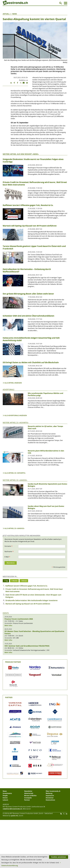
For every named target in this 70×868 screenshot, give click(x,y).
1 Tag (6, 581)
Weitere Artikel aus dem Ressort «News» (21, 154)
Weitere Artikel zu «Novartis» (16, 423)
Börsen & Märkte (30, 796)
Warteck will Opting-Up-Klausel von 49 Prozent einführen (28, 604)
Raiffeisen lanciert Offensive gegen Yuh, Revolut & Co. (27, 586)
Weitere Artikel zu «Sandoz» (15, 480)
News (15, 14)
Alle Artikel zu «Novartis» (15, 473)
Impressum (50, 796)
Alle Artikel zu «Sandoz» (14, 528)
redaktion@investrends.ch (12, 809)
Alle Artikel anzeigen (13, 383)
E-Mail (7, 557)
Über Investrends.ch (53, 791)
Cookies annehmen (59, 857)
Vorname (9, 546)
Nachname (9, 551)
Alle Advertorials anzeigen (16, 415)
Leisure (5, 800)
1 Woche (14, 581)
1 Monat (24, 581)
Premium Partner (13, 662)
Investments (7, 793)
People (5, 796)
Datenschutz (50, 800)
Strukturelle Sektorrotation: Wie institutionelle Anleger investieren (31, 600)
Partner (9, 697)
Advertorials (8, 390)
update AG (14, 816)
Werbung (49, 793)
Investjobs (28, 798)
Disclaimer (50, 798)
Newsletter (28, 791)
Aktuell (6, 14)
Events (6, 613)
